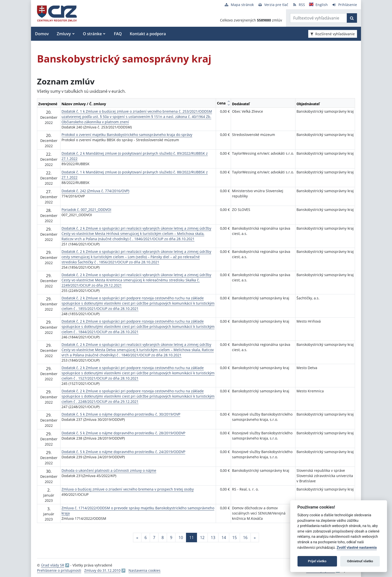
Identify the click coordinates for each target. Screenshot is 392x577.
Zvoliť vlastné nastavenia (357, 548)
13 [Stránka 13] (213, 538)
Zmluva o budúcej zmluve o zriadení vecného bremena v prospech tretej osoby (128, 489)
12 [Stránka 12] (202, 538)
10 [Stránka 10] (181, 538)
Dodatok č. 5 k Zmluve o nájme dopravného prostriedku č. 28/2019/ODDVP (123, 433)
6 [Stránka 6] (146, 538)
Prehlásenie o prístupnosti (59, 570)
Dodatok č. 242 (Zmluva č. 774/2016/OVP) (95, 191)
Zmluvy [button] (64, 34)
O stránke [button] (92, 34)
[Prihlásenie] (344, 5)
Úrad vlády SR (53, 565)
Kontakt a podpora (148, 34)
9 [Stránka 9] (171, 538)
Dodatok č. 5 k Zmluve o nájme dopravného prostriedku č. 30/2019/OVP (121, 414)
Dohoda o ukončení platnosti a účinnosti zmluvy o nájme (109, 470)
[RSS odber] (299, 5)
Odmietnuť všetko (360, 561)
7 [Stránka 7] (154, 538)
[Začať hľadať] (352, 18)
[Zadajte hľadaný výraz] (318, 18)
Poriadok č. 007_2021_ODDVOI (86, 210)
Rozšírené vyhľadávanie (333, 34)
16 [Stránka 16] (245, 538)
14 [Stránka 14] (224, 538)
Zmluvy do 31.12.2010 (102, 570)
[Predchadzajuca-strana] (137, 538)
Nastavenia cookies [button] (144, 570)
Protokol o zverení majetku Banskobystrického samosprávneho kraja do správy (127, 135)
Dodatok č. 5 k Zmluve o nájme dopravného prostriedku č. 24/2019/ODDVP (123, 452)
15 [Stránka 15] (234, 538)
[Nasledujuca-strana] (255, 538)
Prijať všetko (317, 561)
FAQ (118, 34)
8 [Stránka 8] (163, 538)
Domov (42, 34)
